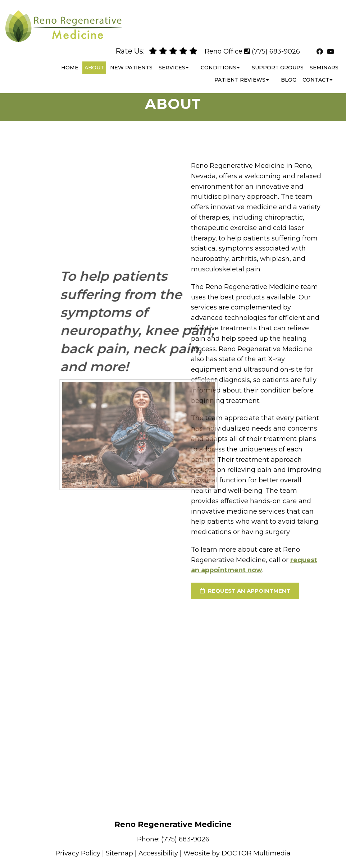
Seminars (324, 61)
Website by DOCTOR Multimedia (237, 853)
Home (70, 61)
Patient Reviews (240, 73)
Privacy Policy (78, 853)
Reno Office (224, 45)
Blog (289, 73)
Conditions (218, 61)
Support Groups (278, 61)
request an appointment (245, 591)
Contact (316, 73)
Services (172, 61)
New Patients (131, 61)
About (94, 61)
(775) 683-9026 (276, 45)
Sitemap (119, 853)
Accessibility (158, 853)
